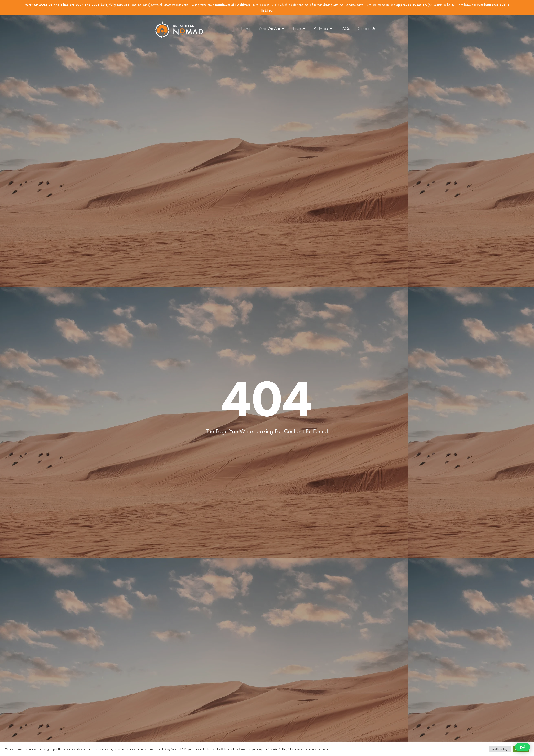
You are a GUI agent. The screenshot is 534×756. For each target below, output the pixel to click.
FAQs (345, 28)
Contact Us (367, 28)
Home (246, 28)
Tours (299, 28)
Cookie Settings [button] (500, 749)
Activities (323, 28)
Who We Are (272, 28)
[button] (523, 747)
